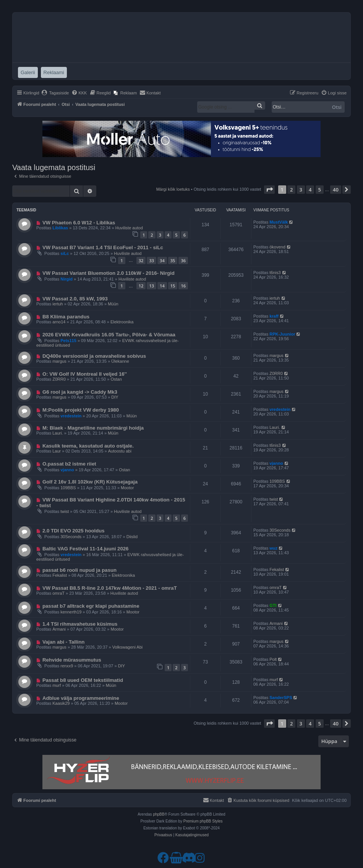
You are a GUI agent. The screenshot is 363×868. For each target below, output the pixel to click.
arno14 (59, 322)
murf (57, 685)
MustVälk (279, 222)
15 (173, 286)
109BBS (68, 488)
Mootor (127, 488)
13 (152, 286)
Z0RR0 (59, 379)
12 (141, 286)
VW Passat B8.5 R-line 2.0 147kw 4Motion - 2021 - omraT (110, 588)
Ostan (116, 379)
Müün (113, 304)
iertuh (58, 304)
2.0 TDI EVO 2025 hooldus (74, 531)
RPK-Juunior (282, 334)
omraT (58, 593)
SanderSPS (281, 698)
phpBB (159, 814)
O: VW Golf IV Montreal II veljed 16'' (85, 374)
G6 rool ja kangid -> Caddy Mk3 (80, 392)
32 (141, 260)
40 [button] (336, 190)
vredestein (71, 416)
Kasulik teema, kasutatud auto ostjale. (88, 446)
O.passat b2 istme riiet (69, 464)
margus (59, 361)
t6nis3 (275, 273)
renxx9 (67, 666)
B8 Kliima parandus (66, 317)
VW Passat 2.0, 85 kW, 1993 (75, 299)
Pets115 (68, 341)
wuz (273, 548)
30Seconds (71, 537)
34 (162, 260)
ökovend (277, 247)
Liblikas (60, 228)
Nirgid (66, 279)
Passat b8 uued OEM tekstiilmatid (83, 680)
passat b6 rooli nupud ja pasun (79, 570)
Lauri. (58, 433)
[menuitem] (55, 93)
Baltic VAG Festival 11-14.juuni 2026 (86, 549)
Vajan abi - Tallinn (63, 642)
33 (152, 260)
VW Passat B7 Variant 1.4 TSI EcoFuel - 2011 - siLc (103, 247)
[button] (269, 190)
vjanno (67, 470)
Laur (57, 451)
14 (162, 286)
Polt (273, 659)
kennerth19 (71, 612)
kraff (274, 316)
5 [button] (320, 190)
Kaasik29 (61, 703)
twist (65, 511)
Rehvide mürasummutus (72, 660)
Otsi (337, 107)
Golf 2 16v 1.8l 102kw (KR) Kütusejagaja (90, 482)
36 (183, 260)
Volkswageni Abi (128, 647)
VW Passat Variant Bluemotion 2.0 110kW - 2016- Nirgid (109, 273)
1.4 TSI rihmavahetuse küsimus (80, 624)
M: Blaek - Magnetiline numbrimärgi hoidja (93, 428)
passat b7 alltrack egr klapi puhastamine (91, 606)
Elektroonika (122, 322)
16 (183, 286)
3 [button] (301, 190)
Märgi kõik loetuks (173, 189)
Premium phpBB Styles (203, 821)
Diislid (132, 537)
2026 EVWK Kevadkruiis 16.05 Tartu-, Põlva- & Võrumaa (109, 335)
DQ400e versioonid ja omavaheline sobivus (94, 356)
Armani (59, 629)
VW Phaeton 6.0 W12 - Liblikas (79, 223)
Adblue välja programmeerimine (81, 698)
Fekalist (60, 575)
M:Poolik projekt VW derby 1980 (81, 410)
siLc (65, 253)
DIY (115, 397)
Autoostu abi (120, 451)
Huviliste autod (129, 228)
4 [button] (310, 190)
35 (173, 260)
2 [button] (291, 190)
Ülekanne (120, 361)
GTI (273, 605)
